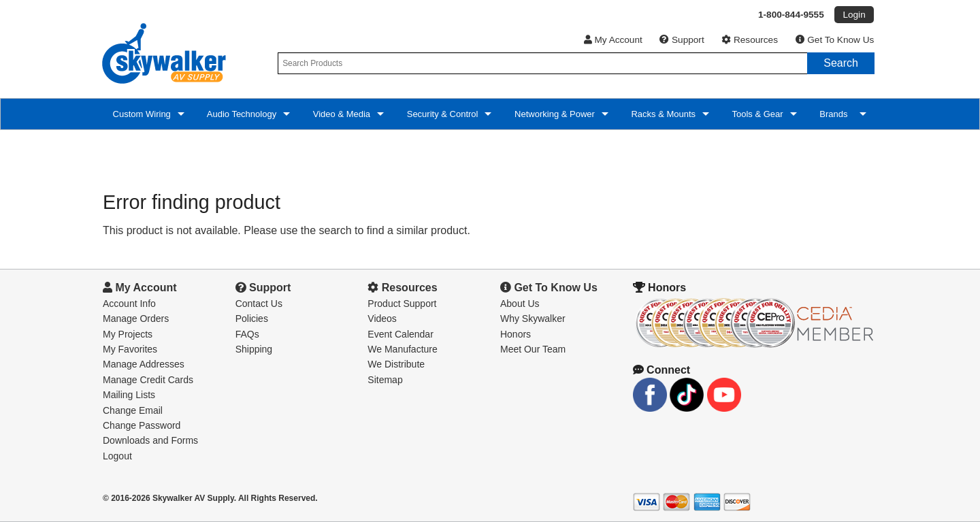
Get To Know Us (835, 40)
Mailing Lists (129, 395)
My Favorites (130, 349)
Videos (382, 319)
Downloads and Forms (150, 440)
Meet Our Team (533, 349)
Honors (516, 334)
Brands (835, 114)
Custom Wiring (141, 114)
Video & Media (340, 114)
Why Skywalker (533, 319)
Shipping (254, 349)
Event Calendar (401, 334)
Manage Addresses (144, 364)
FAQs (247, 334)
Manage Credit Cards (148, 380)
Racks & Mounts (662, 114)
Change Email (133, 410)
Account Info (129, 304)
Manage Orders (136, 319)
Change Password (142, 425)
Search (841, 63)
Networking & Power (553, 114)
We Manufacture (402, 349)
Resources (750, 40)
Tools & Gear (756, 114)
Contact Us (259, 304)
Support (682, 40)
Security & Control (441, 114)
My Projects (128, 334)
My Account (613, 40)
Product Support (402, 304)
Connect (661, 370)
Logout (117, 456)
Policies (252, 319)
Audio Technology (241, 114)
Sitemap (385, 380)
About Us (520, 304)
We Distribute (396, 364)
